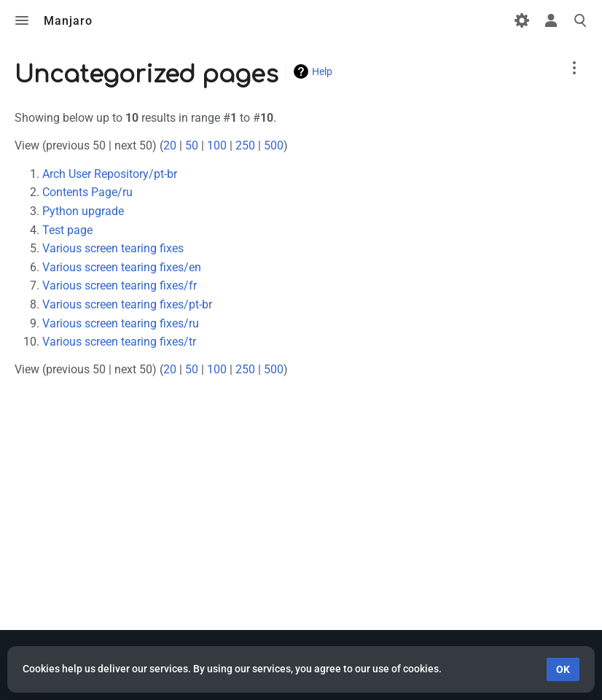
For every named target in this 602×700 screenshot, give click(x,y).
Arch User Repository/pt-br (110, 174)
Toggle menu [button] (22, 20)
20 (170, 145)
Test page (67, 230)
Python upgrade (83, 211)
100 (217, 145)
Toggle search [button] (580, 20)
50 (192, 145)
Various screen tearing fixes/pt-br (127, 304)
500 (274, 145)
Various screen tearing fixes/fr (120, 285)
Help (322, 71)
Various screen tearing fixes (113, 248)
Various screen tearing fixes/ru (121, 323)
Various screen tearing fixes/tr (119, 342)
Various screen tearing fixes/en (122, 267)
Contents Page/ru (87, 192)
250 (245, 145)
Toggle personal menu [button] (551, 20)
